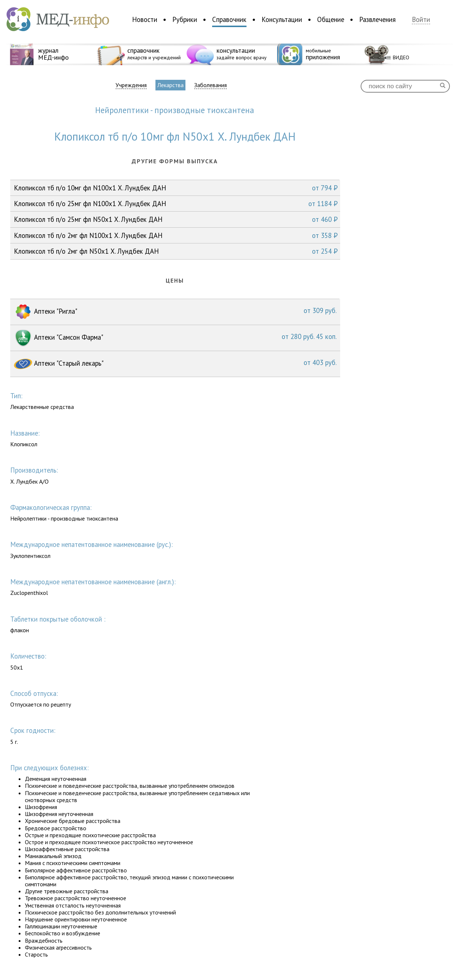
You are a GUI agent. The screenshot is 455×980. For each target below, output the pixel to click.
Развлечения (377, 19)
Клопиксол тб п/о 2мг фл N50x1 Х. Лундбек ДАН (176, 251)
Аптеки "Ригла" (175, 312)
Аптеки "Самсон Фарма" (175, 338)
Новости (145, 19)
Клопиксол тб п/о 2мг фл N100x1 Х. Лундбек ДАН (176, 235)
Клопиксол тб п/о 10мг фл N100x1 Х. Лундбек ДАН (176, 188)
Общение (331, 19)
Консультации (282, 19)
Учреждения (131, 85)
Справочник (229, 19)
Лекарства (170, 85)
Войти (421, 20)
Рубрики (185, 19)
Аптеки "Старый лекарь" (175, 364)
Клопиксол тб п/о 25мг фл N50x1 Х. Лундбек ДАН (176, 219)
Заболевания (210, 85)
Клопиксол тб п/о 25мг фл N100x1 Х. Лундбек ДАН (176, 204)
